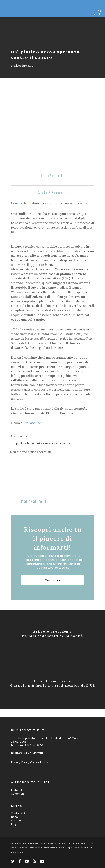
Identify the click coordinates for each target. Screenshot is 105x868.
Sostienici (52, 580)
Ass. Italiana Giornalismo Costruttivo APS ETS (47, 848)
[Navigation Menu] (99, 6)
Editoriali (17, 790)
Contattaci (18, 813)
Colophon (17, 794)
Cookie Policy (39, 762)
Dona (14, 817)
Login (98, 14)
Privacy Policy (20, 762)
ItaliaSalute (33, 423)
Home (15, 203)
